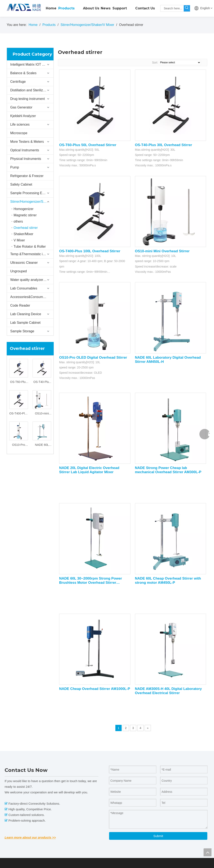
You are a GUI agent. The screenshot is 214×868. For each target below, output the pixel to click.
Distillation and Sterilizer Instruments (32, 90)
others (18, 221)
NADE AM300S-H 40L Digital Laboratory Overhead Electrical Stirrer (168, 691)
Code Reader (20, 305)
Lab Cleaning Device (26, 314)
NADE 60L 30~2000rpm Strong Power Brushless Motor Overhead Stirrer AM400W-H (91, 581)
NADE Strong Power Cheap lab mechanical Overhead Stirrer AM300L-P (168, 470)
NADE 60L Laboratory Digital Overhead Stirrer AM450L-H (42, 445)
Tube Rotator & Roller (30, 247)
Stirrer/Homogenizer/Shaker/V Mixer (32, 202)
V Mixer (19, 240)
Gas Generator (21, 107)
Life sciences (20, 124)
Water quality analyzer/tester (31, 280)
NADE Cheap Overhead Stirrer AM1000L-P (95, 689)
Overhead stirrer (26, 228)
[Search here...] (172, 8)
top (208, 852)
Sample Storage (22, 331)
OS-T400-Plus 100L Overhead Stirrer (18, 414)
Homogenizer (24, 209)
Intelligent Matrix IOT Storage (32, 64)
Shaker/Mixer (23, 234)
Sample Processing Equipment (32, 193)
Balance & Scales (23, 73)
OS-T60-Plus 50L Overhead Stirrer (19, 382)
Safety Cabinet (21, 184)
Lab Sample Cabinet (25, 323)
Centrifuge (18, 82)
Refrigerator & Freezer (27, 176)
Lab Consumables (24, 288)
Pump (15, 167)
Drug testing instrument (27, 99)
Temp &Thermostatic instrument (32, 254)
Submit (158, 836)
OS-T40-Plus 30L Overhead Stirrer (42, 382)
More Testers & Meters (27, 142)
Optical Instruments (25, 150)
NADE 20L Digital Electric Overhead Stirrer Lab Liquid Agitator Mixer (89, 470)
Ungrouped (18, 271)
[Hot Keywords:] (187, 8)
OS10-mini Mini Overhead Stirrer (42, 414)
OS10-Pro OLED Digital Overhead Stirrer (18, 445)
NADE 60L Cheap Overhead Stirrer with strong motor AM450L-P (168, 581)
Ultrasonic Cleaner (24, 263)
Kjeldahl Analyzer (23, 116)
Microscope (19, 133)
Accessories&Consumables (31, 297)
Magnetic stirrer (25, 215)
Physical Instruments (26, 159)
